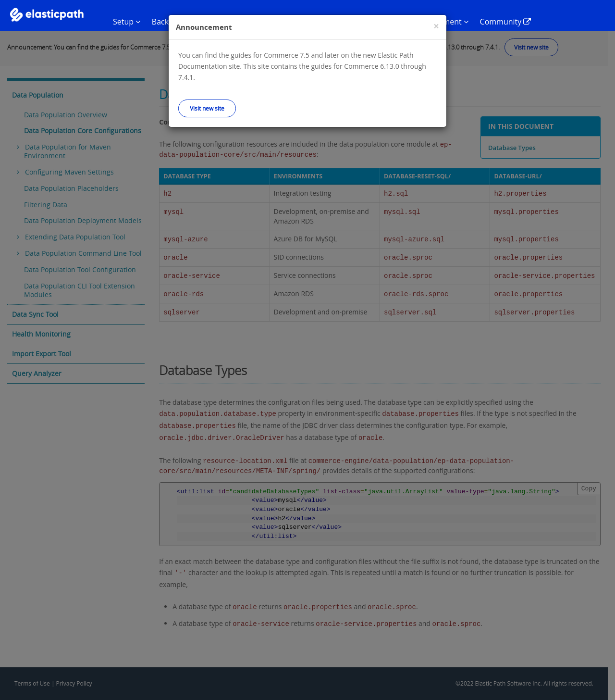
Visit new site (207, 108)
